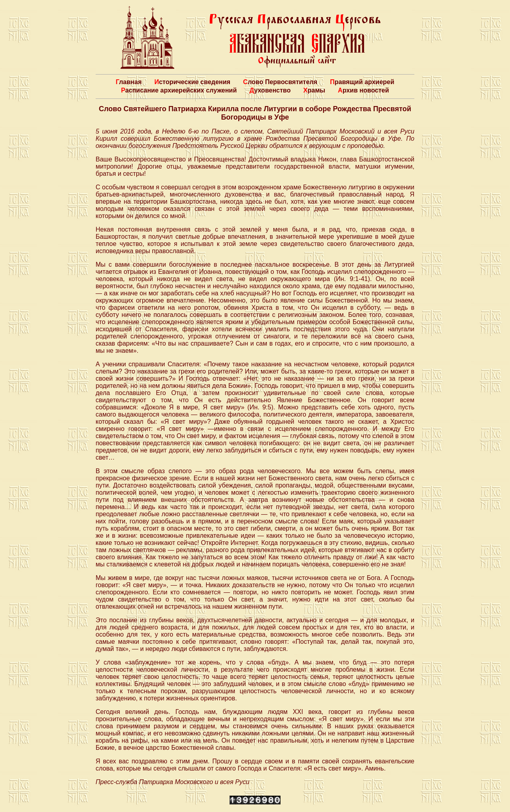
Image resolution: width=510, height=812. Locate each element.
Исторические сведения (192, 82)
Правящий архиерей (362, 82)
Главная (128, 82)
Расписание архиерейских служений (179, 90)
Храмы (314, 90)
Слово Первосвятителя (280, 82)
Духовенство (270, 90)
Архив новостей (363, 90)
